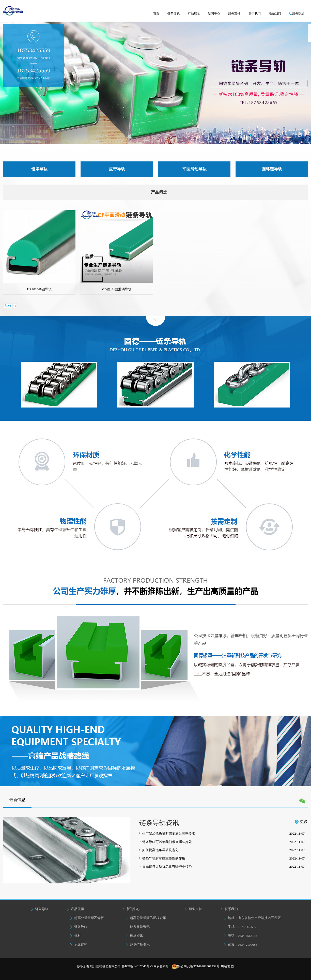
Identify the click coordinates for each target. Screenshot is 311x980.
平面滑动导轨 (194, 169)
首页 (156, 13)
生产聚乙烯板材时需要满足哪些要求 (223, 834)
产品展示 (194, 13)
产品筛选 (159, 192)
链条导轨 (174, 13)
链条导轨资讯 (137, 927)
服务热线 (297, 13)
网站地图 (227, 966)
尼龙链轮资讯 (137, 945)
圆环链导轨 (272, 169)
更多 (301, 821)
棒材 (75, 936)
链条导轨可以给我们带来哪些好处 (223, 842)
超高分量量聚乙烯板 (87, 918)
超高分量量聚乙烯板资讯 (146, 918)
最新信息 (17, 800)
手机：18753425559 (240, 927)
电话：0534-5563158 (240, 936)
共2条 (8, 306)
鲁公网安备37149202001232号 (198, 966)
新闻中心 (214, 13)
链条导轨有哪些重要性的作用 (223, 859)
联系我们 (275, 13)
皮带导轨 (117, 169)
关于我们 (255, 13)
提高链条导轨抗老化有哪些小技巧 (223, 867)
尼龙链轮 (79, 945)
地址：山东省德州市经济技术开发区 (252, 918)
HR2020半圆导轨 (39, 289)
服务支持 (234, 13)
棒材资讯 (134, 936)
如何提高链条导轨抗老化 (223, 850)
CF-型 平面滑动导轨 (117, 289)
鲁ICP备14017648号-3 (137, 966)
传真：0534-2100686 (240, 945)
